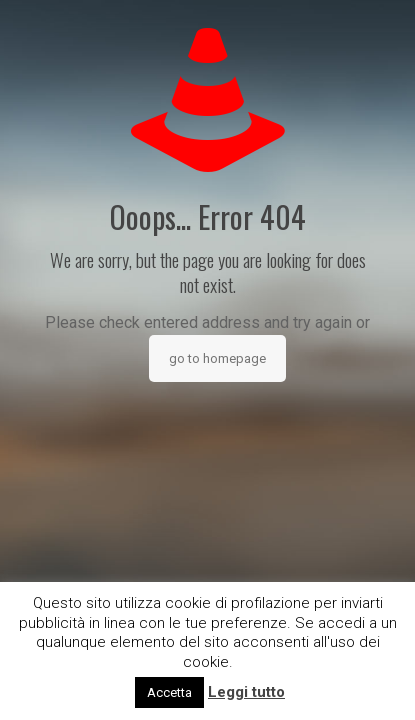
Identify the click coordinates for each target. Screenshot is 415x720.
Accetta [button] (169, 692)
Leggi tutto (246, 692)
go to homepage (217, 358)
